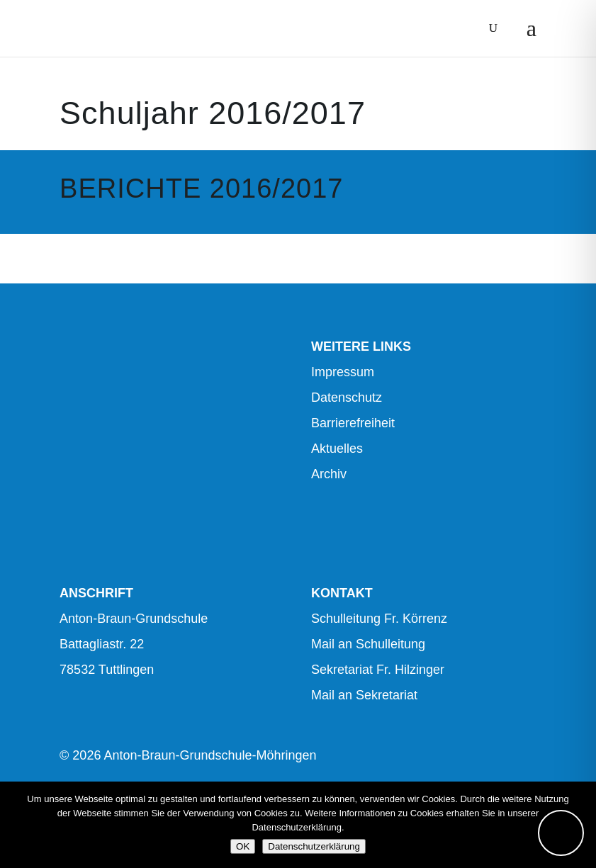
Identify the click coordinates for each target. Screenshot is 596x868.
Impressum (343, 372)
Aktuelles (337, 449)
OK (243, 846)
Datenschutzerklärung (314, 846)
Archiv (329, 474)
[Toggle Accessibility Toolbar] (561, 833)
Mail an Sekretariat (364, 695)
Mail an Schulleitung (368, 644)
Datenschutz (347, 398)
